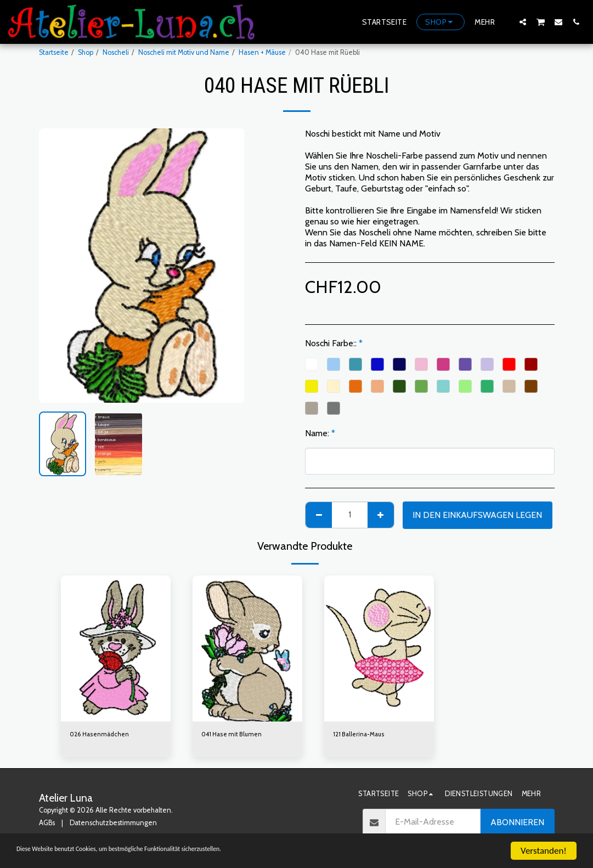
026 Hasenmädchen (102, 735)
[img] (116, 649)
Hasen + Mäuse (262, 52)
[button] (523, 22)
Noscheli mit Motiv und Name (184, 52)
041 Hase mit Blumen (235, 735)
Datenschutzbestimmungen (113, 824)
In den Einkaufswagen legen (477, 515)
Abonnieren (517, 824)
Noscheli (116, 52)
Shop (86, 52)
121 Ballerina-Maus (361, 735)
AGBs (47, 824)
